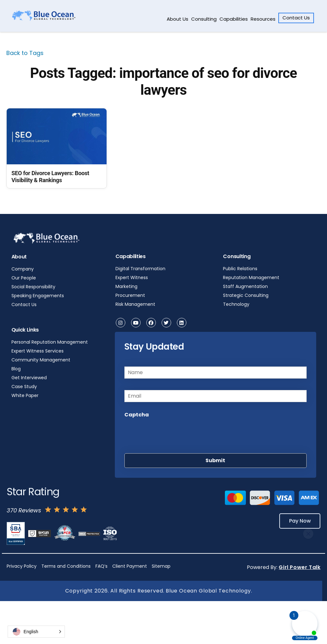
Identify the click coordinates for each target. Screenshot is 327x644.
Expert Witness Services (38, 351)
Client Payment (130, 566)
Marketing (126, 286)
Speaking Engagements (38, 296)
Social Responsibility (33, 287)
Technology (236, 304)
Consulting (204, 19)
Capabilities (234, 19)
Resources (263, 19)
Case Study (24, 387)
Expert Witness (132, 277)
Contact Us (296, 18)
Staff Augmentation (245, 286)
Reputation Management (251, 277)
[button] (36, 632)
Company (23, 269)
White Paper (25, 395)
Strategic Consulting (246, 295)
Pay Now (299, 521)
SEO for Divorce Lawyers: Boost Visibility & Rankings (50, 177)
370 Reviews (24, 510)
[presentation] (173, 434)
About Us (177, 19)
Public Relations (240, 269)
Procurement (130, 295)
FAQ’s (101, 566)
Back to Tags (25, 53)
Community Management (41, 360)
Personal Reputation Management (50, 342)
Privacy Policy (22, 566)
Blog (16, 369)
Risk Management (135, 304)
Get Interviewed (29, 378)
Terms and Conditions (66, 566)
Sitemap (161, 566)
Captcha (137, 415)
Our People (24, 278)
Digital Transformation (140, 269)
